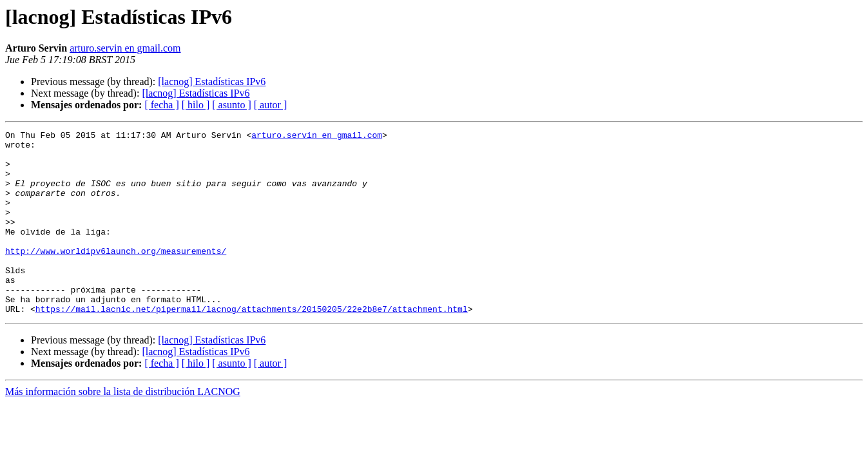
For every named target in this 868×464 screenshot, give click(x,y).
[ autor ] (271, 105)
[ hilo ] (196, 105)
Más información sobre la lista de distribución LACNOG (123, 428)
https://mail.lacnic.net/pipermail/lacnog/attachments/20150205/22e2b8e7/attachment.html (252, 345)
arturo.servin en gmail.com (125, 48)
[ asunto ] (231, 105)
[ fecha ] (161, 105)
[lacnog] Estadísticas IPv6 (212, 82)
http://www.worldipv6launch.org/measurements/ (116, 276)
